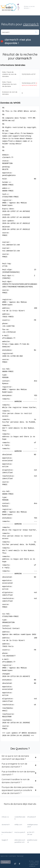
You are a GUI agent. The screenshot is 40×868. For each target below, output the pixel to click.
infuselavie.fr (32, 817)
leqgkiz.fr (5, 840)
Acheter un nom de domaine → (29, 7)
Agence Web (4, 856)
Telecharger (20, 856)
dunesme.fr (6, 825)
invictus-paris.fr (20, 832)
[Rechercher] (37, 32)
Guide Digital (12, 856)
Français (6, 862)
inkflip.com (18, 825)
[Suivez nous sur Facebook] (19, 864)
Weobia (37, 861)
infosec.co (5, 817)
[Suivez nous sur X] (15, 864)
